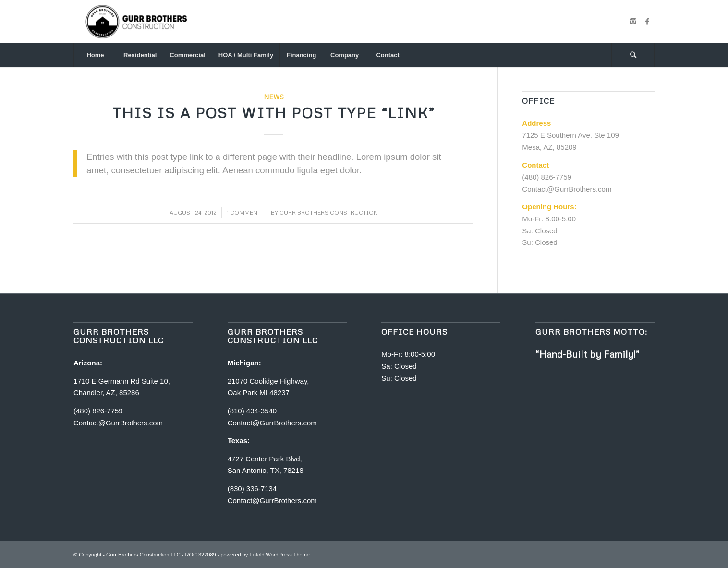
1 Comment (244, 212)
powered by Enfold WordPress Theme (265, 555)
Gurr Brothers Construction (329, 212)
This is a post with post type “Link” (274, 113)
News (274, 97)
